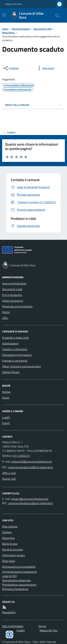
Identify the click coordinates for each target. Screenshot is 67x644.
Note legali (9, 561)
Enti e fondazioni (12, 295)
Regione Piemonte (13, 4)
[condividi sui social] (11, 68)
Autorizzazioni (10, 343)
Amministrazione (21, 29)
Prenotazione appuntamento (19, 585)
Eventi (6, 423)
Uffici (5, 318)
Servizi (42, 626)
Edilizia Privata (11, 372)
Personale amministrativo (17, 306)
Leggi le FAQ (10, 576)
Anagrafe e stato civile (15, 338)
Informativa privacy (14, 555)
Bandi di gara (10, 544)
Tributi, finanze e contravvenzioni (22, 366)
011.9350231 (22, 456)
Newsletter (9, 612)
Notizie (6, 392)
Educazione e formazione (17, 355)
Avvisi (6, 398)
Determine (8, 538)
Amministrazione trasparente (19, 572)
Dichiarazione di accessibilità (19, 567)
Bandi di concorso (13, 549)
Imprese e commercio (15, 361)
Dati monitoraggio (13, 626)
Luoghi (6, 417)
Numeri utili (9, 479)
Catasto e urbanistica (15, 349)
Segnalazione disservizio (16, 580)
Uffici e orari (9, 473)
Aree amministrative (14, 283)
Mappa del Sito (49, 630)
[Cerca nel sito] (56, 15)
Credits (21, 630)
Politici (6, 312)
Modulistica (8, 33)
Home (5, 29)
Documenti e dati (43, 29)
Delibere (7, 532)
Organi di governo (13, 301)
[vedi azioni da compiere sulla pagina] (45, 68)
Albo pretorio (10, 526)
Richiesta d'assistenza (15, 589)
